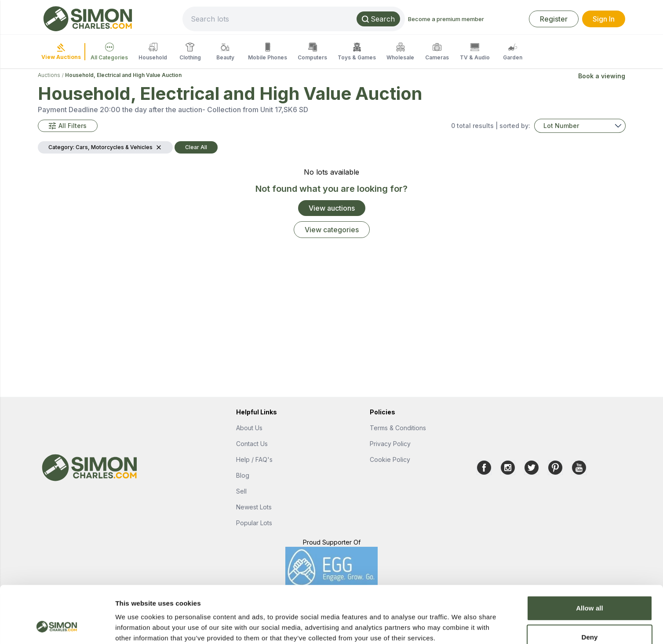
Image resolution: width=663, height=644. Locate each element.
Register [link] (554, 19)
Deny (589, 586)
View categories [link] (332, 230)
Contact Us (252, 444)
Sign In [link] (604, 19)
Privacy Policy (390, 444)
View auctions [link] (332, 208)
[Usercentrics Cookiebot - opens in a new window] (57, 627)
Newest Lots (254, 507)
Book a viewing (602, 76)
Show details (461, 627)
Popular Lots (254, 523)
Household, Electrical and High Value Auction (123, 75)
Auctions (49, 75)
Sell (241, 491)
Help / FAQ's (254, 459)
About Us (249, 428)
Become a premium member (446, 19)
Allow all (590, 557)
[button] (68, 126)
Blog (243, 475)
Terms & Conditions (398, 428)
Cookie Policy (390, 459)
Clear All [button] (196, 147)
